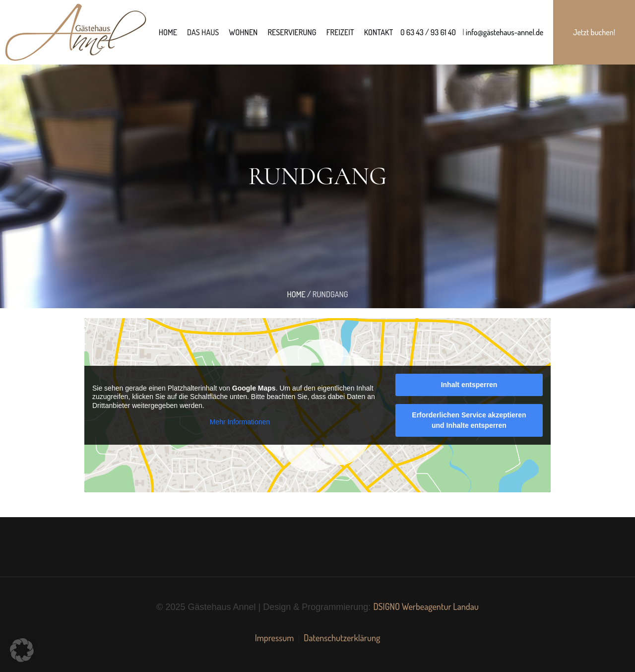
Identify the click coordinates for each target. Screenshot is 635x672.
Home (296, 294)
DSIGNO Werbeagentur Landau (426, 606)
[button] (22, 650)
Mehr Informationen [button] (240, 422)
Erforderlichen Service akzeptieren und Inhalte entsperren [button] (469, 420)
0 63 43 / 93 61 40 (428, 32)
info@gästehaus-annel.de (504, 32)
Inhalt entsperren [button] (469, 385)
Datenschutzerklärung (342, 638)
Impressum (275, 638)
